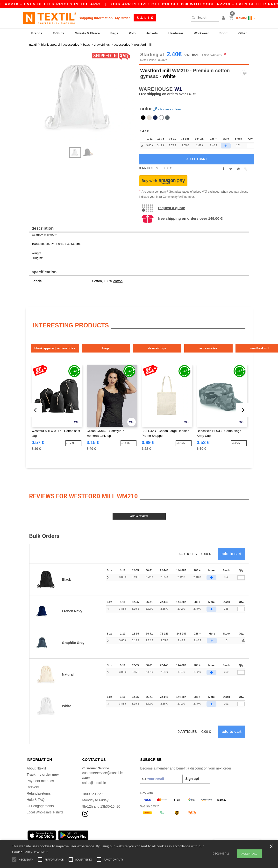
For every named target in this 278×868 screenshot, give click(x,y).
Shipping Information (96, 18)
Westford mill (156, 71)
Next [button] (33, 102)
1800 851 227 (93, 794)
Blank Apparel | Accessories (55, 348)
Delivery (33, 787)
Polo (132, 33)
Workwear (201, 33)
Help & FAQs (37, 800)
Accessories (208, 348)
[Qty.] (241, 578)
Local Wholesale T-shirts (45, 812)
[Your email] (161, 779)
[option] (82, 97)
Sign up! (192, 779)
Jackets (152, 33)
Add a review (139, 516)
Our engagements (40, 806)
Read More (41, 852)
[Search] (204, 18)
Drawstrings (157, 348)
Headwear (176, 33)
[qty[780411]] (250, 146)
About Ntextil (36, 768)
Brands (37, 33)
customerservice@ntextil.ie (103, 773)
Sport (224, 33)
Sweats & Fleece (87, 33)
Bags (114, 33)
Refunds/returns (39, 793)
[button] (224, 18)
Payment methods (40, 781)
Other (243, 33)
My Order (122, 18)
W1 (178, 89)
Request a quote (171, 208)
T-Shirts (59, 33)
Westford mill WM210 (46, 235)
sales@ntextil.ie (94, 783)
